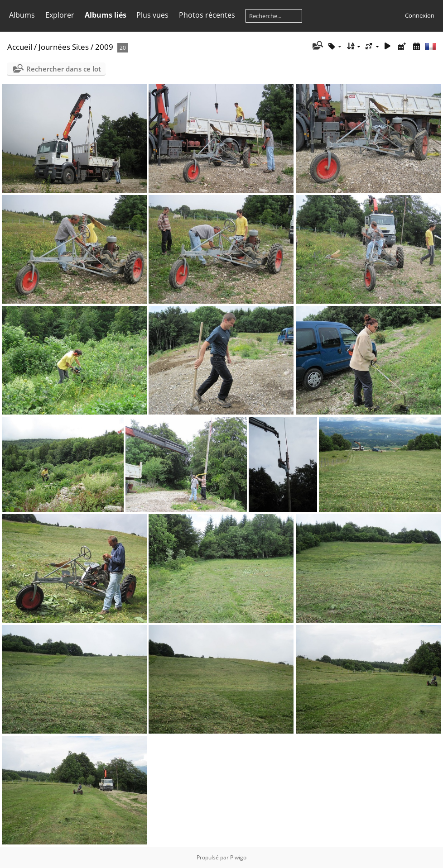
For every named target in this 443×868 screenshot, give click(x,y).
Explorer (60, 15)
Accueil (20, 47)
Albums (22, 15)
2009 (104, 47)
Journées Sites (64, 47)
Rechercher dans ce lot (64, 69)
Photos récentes (207, 15)
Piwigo (238, 857)
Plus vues (152, 15)
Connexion (420, 15)
